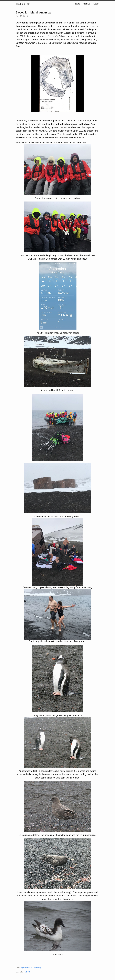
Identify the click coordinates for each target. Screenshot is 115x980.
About (96, 4)
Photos (76, 4)
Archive (87, 4)
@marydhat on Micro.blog (31, 968)
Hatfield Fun (23, 4)
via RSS (27, 972)
